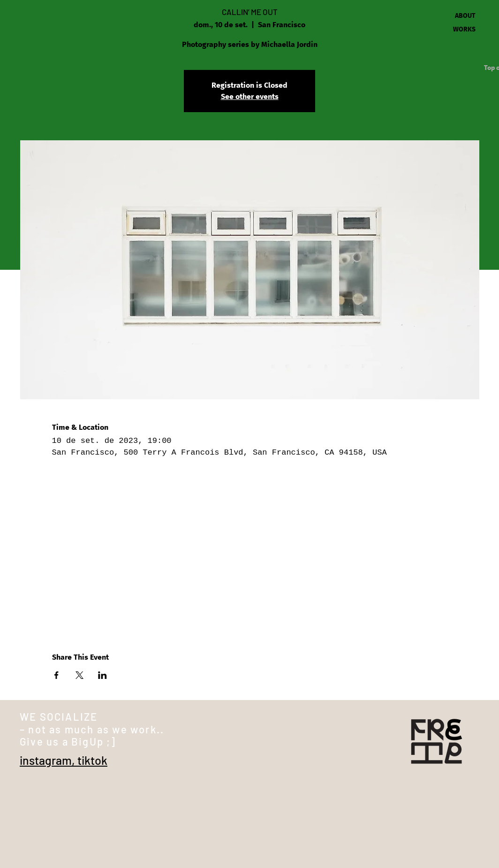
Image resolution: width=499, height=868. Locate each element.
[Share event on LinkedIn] (102, 675)
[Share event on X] (79, 675)
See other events (250, 97)
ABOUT (465, 16)
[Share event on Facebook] (57, 675)
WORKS (464, 30)
